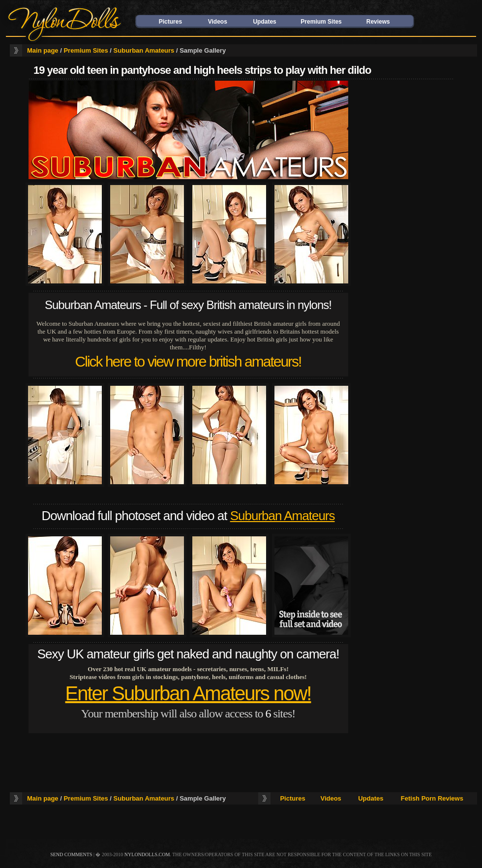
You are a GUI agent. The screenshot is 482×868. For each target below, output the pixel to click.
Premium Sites (321, 22)
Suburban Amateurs (144, 50)
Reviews (378, 22)
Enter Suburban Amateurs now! (188, 693)
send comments (71, 854)
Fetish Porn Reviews (432, 798)
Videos (218, 22)
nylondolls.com (147, 854)
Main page (43, 50)
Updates (264, 22)
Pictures (170, 22)
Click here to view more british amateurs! (188, 361)
